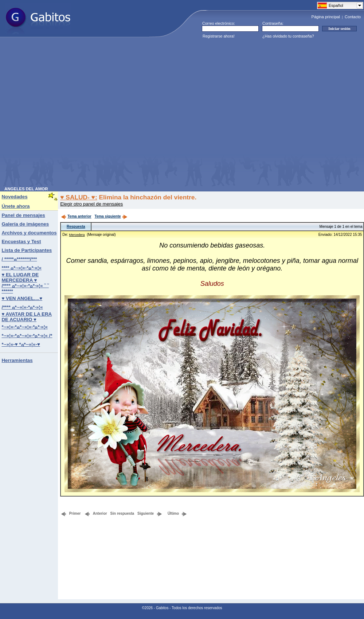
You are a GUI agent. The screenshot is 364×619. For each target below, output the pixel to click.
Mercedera (77, 235)
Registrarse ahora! (219, 36)
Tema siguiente (111, 216)
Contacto (353, 17)
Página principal (326, 17)
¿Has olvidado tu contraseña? (288, 36)
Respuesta (76, 227)
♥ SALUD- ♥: (79, 197)
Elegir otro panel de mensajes (91, 204)
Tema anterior (76, 216)
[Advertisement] (73, 114)
